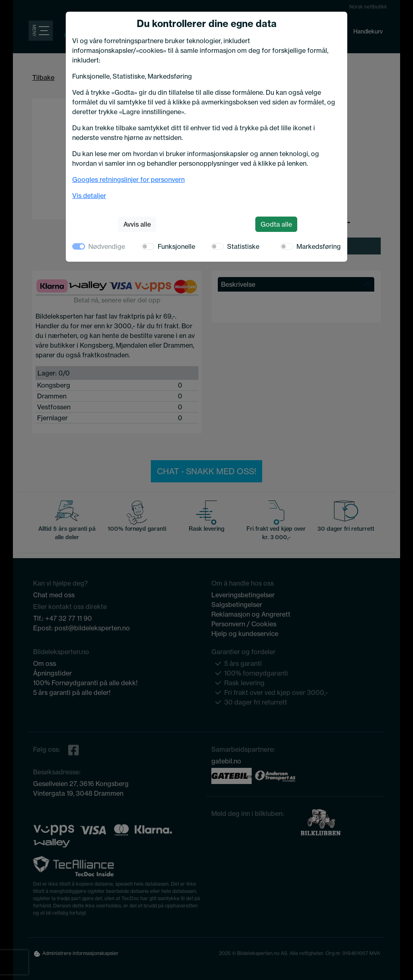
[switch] (148, 246)
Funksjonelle (176, 246)
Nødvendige (107, 246)
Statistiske (243, 246)
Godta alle (276, 224)
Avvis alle (137, 224)
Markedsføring (319, 246)
